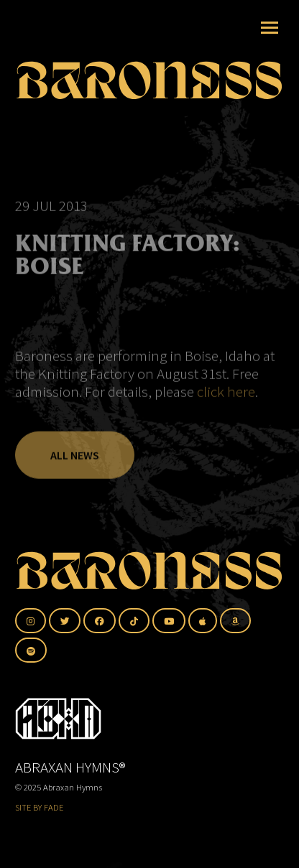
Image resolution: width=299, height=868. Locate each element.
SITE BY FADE (39, 807)
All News (75, 461)
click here (226, 397)
